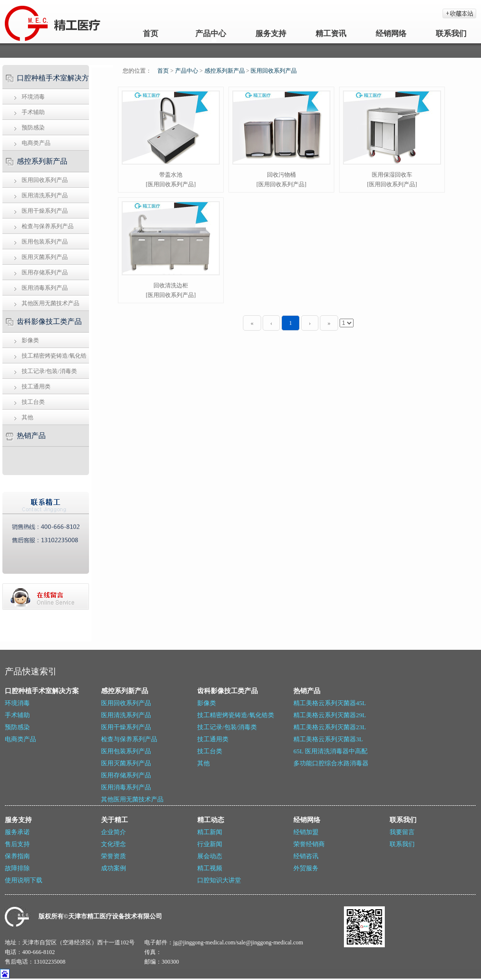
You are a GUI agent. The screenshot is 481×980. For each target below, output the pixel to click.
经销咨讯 (306, 856)
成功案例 (114, 868)
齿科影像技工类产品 (49, 322)
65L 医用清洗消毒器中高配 (330, 751)
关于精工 (114, 820)
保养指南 (17, 856)
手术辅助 (33, 112)
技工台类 (33, 402)
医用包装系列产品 (45, 242)
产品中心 (211, 33)
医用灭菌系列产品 (45, 257)
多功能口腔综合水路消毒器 (331, 763)
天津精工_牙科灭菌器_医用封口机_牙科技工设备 (25, 22)
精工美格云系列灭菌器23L (330, 727)
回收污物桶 (281, 175)
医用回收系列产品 (45, 180)
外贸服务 (306, 868)
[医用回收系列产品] (171, 184)
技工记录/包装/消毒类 (49, 371)
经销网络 (391, 33)
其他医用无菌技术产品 (51, 303)
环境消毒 (33, 97)
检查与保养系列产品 (48, 226)
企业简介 (114, 832)
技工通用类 (36, 387)
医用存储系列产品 (45, 272)
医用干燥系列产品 (45, 211)
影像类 (30, 340)
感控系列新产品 (42, 161)
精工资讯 (331, 33)
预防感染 (33, 128)
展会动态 (210, 856)
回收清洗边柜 (171, 285)
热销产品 (31, 436)
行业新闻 (210, 844)
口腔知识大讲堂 (219, 880)
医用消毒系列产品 (45, 288)
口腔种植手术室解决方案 (44, 82)
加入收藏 (459, 13)
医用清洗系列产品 (45, 195)
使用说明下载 (24, 880)
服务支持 (271, 33)
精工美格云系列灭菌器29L (330, 715)
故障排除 (17, 868)
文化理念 (114, 844)
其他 (27, 417)
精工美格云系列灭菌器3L (328, 739)
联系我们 (451, 33)
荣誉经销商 (309, 844)
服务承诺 (17, 832)
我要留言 (402, 832)
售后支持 (17, 844)
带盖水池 (171, 175)
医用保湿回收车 (392, 175)
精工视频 (210, 868)
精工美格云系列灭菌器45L (330, 703)
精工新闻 (210, 832)
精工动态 (211, 820)
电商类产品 (36, 143)
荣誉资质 (114, 856)
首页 (151, 33)
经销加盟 (306, 832)
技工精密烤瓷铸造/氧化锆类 (43, 358)
